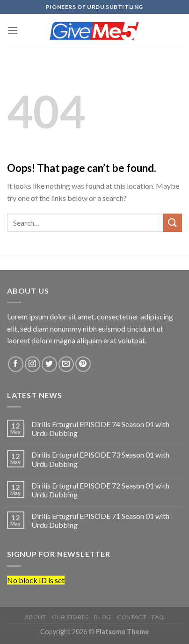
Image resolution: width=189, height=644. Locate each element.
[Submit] (173, 223)
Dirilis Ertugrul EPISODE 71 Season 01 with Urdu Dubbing (100, 520)
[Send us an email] (66, 364)
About (35, 617)
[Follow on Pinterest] (83, 364)
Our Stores (70, 617)
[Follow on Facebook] (16, 364)
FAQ (158, 617)
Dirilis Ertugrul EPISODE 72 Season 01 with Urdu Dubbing (100, 490)
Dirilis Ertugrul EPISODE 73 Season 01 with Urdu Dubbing (100, 459)
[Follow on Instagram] (33, 364)
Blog (102, 617)
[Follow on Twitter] (49, 364)
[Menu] (13, 30)
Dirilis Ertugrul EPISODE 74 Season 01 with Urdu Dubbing (100, 429)
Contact (131, 617)
